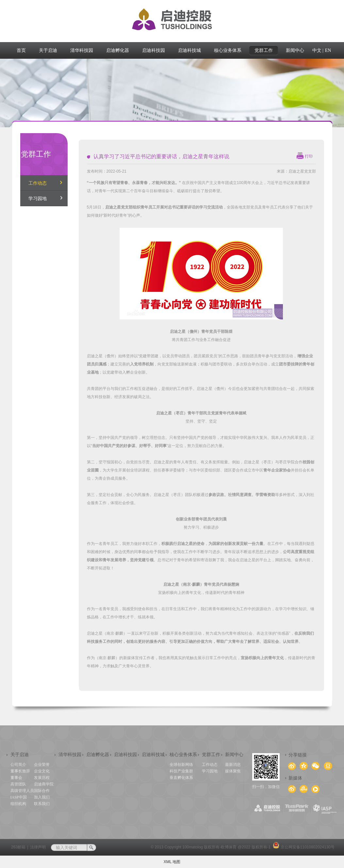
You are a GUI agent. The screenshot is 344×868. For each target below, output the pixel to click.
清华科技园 (70, 755)
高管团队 (18, 784)
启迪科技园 (125, 755)
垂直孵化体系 (181, 778)
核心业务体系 (183, 755)
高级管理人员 (22, 791)
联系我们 (42, 804)
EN (328, 50)
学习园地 (38, 199)
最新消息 (233, 765)
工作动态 (38, 183)
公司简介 (18, 765)
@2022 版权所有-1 (254, 847)
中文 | (318, 50)
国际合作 (42, 791)
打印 (309, 156)
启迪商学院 (44, 784)
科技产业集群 (181, 771)
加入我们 (42, 797)
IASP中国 (19, 797)
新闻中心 (234, 755)
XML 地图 (172, 862)
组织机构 (18, 804)
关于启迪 (20, 755)
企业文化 (42, 771)
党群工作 (211, 755)
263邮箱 (18, 847)
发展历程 (42, 778)
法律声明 (38, 847)
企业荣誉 (42, 765)
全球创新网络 (181, 765)
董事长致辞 (20, 771)
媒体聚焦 (233, 771)
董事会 (16, 778)
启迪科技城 (153, 755)
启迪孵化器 (98, 755)
